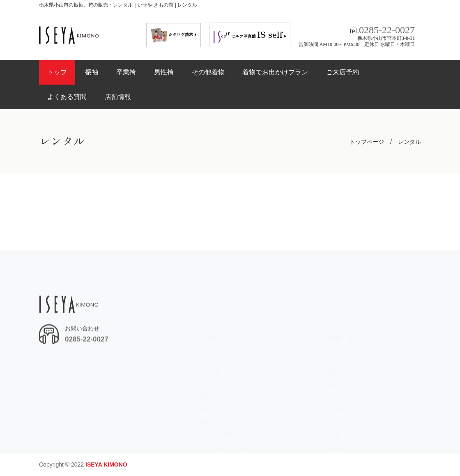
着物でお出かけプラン (275, 72)
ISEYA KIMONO (106, 465)
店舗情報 (118, 97)
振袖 (92, 72)
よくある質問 (67, 97)
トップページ (367, 142)
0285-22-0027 (387, 29)
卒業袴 (126, 72)
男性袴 (164, 72)
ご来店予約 (343, 72)
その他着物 (208, 72)
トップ (57, 72)
